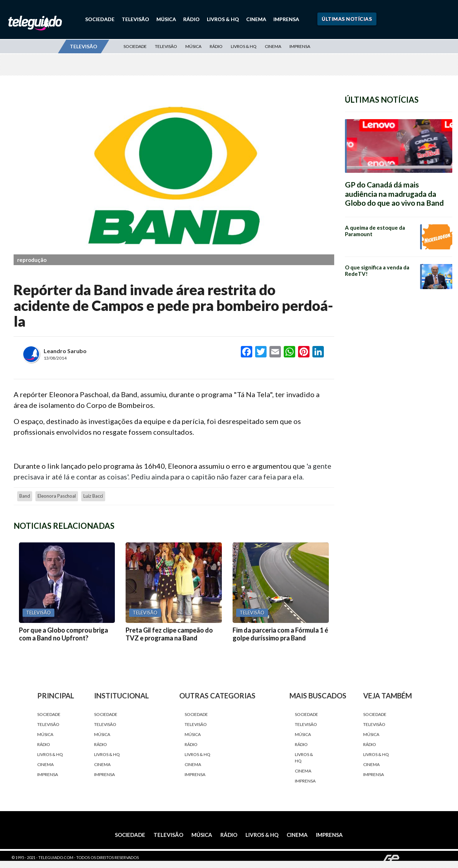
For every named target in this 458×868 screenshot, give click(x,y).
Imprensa (286, 19)
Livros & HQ (223, 19)
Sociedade (100, 19)
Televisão (135, 19)
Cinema (256, 19)
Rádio (191, 19)
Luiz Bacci (93, 496)
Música (166, 19)
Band (25, 496)
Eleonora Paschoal (57, 496)
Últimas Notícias (347, 19)
